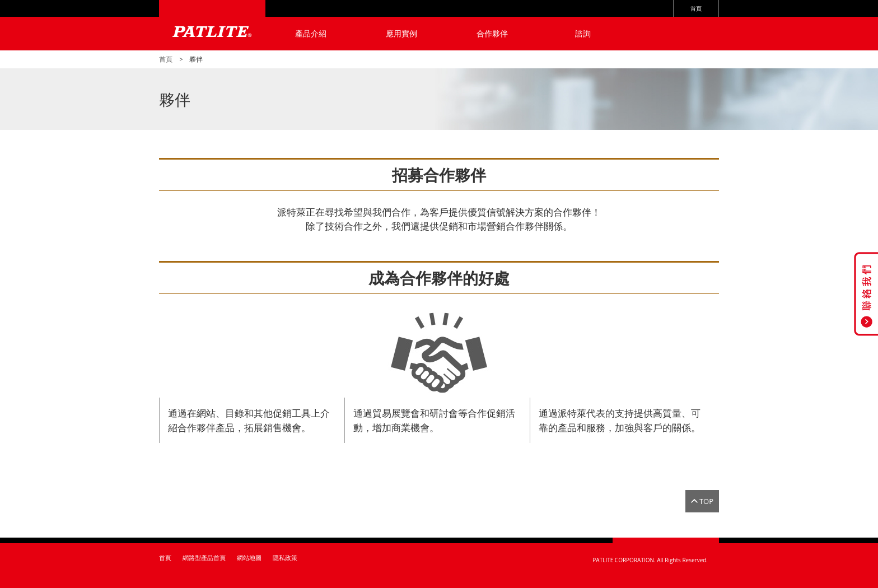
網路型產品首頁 (204, 557)
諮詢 (583, 33)
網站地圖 (249, 557)
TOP (706, 501)
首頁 (696, 8)
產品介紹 (311, 33)
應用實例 (401, 33)
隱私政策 (285, 557)
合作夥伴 (492, 33)
